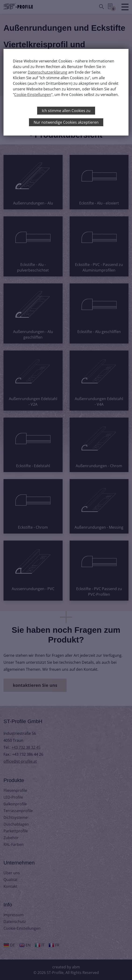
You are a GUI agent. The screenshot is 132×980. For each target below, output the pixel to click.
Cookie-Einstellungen (33, 95)
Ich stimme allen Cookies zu (66, 111)
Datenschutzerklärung (48, 72)
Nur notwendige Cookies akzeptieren (66, 122)
